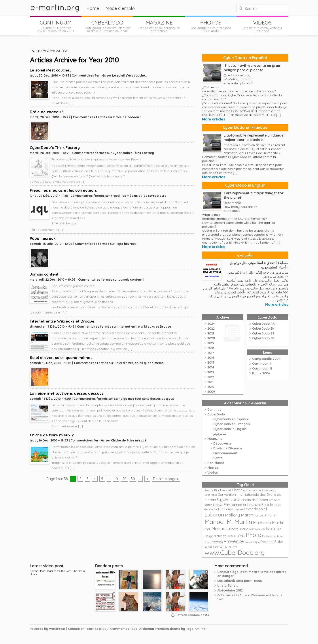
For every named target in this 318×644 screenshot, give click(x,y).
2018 (211, 348)
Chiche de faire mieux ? (52, 435)
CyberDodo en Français (245, 127)
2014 (211, 367)
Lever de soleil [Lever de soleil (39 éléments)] (255, 509)
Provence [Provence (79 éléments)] (234, 541)
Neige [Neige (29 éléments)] (209, 536)
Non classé (216, 463)
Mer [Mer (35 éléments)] (207, 529)
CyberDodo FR (263, 338)
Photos (213, 468)
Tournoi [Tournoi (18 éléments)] (228, 547)
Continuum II (262, 368)
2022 (211, 329)
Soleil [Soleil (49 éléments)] (279, 541)
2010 (211, 387)
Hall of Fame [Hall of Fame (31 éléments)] (223, 509)
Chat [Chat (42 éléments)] (236, 490)
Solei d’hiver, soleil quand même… (61, 358)
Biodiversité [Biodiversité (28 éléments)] (223, 490)
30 (133, 479)
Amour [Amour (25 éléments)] (209, 490)
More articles (214, 119)
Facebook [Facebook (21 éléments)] (255, 505)
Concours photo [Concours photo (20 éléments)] (255, 490)
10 (116, 479)
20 (124, 479)
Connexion (76, 629)
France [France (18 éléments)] (277, 505)
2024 (211, 324)
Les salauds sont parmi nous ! (240, 581)
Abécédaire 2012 (230, 590)
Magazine (215, 439)
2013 (211, 372)
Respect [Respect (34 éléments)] (267, 542)
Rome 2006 (261, 373)
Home (93, 8)
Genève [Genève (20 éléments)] (209, 509)
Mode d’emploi (121, 8)
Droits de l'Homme (228, 448)
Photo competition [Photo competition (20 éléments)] (273, 536)
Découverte (222, 443)
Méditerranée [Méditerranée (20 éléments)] (257, 529)
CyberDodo (216, 414)
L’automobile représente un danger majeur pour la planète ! (254, 137)
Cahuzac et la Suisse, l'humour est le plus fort (250, 597)
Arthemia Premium (154, 629)
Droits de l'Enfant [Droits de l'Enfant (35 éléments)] (255, 500)
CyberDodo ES (263, 333)
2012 (211, 377)
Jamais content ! (45, 274)
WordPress (57, 629)
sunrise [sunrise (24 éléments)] (218, 546)
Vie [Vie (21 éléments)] (235, 547)
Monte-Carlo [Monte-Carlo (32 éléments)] (239, 529)
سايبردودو (245, 255)
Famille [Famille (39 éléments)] (267, 505)
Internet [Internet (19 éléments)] (238, 509)
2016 (211, 358)
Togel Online (196, 629)
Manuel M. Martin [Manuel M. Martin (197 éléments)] (228, 522)
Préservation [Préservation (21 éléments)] (252, 542)
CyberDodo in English (245, 185)
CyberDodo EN (263, 329)
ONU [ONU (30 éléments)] (242, 536)
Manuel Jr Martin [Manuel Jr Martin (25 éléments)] (265, 515)
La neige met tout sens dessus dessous (67, 393)
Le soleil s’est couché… (51, 70)
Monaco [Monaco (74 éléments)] (220, 528)
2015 (211, 362)
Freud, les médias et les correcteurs (63, 190)
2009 (211, 392)
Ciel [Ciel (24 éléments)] (243, 490)
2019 (211, 343)
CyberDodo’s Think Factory (55, 147)
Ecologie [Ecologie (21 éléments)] (218, 505)
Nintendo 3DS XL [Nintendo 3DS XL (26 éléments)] (225, 536)
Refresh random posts (192, 615)
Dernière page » (166, 479)
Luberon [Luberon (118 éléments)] (214, 514)
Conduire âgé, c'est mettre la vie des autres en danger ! (252, 574)
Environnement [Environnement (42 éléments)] (236, 504)
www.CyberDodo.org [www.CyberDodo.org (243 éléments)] (235, 552)
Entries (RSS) (97, 629)
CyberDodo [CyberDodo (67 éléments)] (229, 499)
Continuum (216, 409)
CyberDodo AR (263, 324)
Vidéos (213, 473)
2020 (211, 338)
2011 (210, 382)
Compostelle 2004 (266, 359)
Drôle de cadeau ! (46, 112)
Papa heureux (43, 238)
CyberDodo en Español (245, 58)
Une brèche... (228, 586)
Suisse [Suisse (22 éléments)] (208, 547)
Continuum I (262, 364)
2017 (211, 353)
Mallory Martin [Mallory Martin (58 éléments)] (239, 515)
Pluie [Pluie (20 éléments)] (207, 542)
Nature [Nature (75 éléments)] (273, 528)
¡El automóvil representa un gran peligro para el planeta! (252, 68)
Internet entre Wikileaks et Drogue (62, 321)
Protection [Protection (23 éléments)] (217, 542)
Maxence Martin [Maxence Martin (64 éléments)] (269, 522)
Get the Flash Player (42, 571)
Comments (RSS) (123, 629)
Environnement (225, 453)
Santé (218, 458)
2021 (211, 333)
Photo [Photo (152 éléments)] (254, 535)
